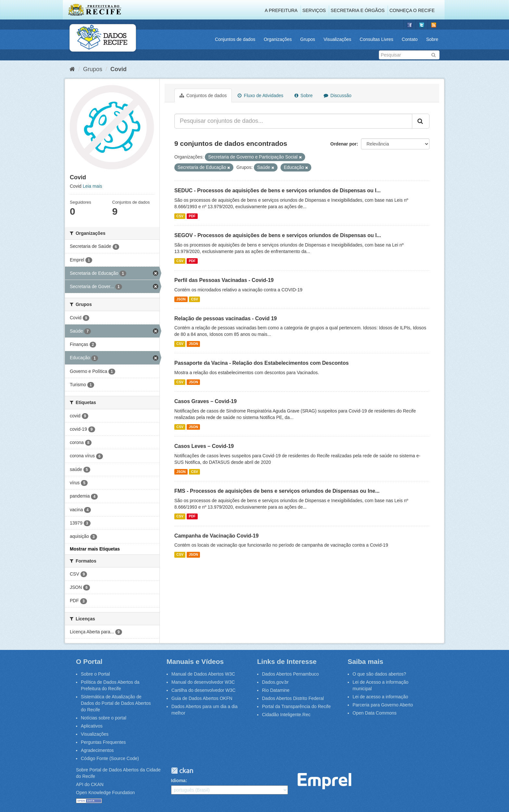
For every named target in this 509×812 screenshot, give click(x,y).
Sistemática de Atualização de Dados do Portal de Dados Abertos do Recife (116, 703)
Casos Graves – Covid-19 (205, 401)
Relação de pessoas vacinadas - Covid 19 (226, 318)
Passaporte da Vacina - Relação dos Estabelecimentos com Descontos (261, 363)
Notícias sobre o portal (104, 718)
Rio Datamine (276, 690)
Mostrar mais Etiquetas (95, 549)
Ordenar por (344, 144)
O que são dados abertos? (379, 674)
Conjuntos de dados (235, 39)
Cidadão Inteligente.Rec (286, 715)
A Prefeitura (281, 10)
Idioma (178, 780)
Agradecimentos (97, 750)
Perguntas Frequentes (103, 742)
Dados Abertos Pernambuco (290, 674)
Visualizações (337, 39)
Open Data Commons (374, 713)
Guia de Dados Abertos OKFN (202, 698)
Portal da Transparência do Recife (296, 706)
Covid (118, 69)
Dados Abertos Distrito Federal (293, 698)
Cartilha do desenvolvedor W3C (204, 690)
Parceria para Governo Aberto (383, 705)
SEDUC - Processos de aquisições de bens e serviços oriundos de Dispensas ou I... (278, 190)
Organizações (278, 39)
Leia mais (93, 186)
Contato (410, 39)
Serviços (314, 10)
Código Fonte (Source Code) (110, 758)
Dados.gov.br (275, 682)
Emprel (324, 781)
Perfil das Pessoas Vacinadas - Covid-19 (224, 280)
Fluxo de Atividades (260, 95)
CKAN (182, 771)
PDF (192, 216)
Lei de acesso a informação (380, 697)
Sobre (432, 39)
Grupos (308, 39)
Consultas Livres (377, 39)
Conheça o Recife (412, 10)
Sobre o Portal (95, 674)
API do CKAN (90, 784)
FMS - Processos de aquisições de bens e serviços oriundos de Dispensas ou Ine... (277, 491)
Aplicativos (92, 726)
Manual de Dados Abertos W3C (203, 674)
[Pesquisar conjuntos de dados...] (293, 121)
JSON (181, 299)
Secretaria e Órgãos (358, 10)
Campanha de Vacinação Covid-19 (217, 536)
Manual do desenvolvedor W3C (203, 682)
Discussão (337, 95)
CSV (180, 216)
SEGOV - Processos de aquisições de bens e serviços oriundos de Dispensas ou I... (278, 235)
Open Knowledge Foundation (105, 793)
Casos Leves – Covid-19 (204, 446)
